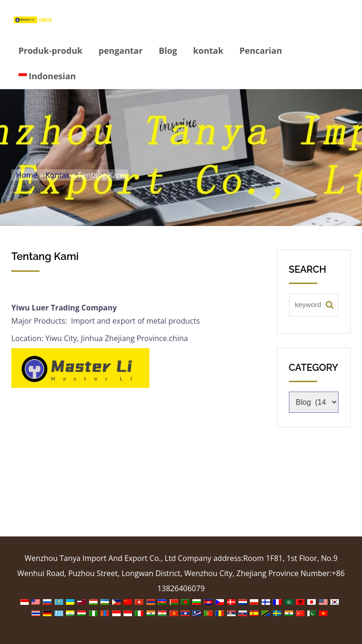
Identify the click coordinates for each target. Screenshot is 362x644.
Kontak (58, 175)
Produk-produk (50, 50)
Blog (168, 50)
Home (27, 175)
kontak (208, 50)
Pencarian (261, 50)
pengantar (121, 50)
